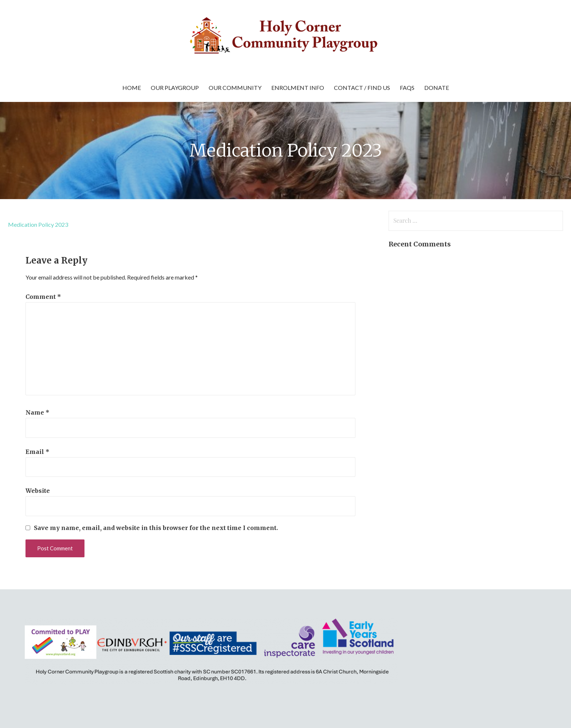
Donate (437, 88)
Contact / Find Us (362, 88)
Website (38, 491)
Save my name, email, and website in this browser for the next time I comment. (156, 528)
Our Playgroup (175, 88)
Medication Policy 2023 (38, 224)
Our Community (235, 88)
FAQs (407, 88)
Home (132, 88)
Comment (43, 297)
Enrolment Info (298, 88)
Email (38, 452)
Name (38, 412)
